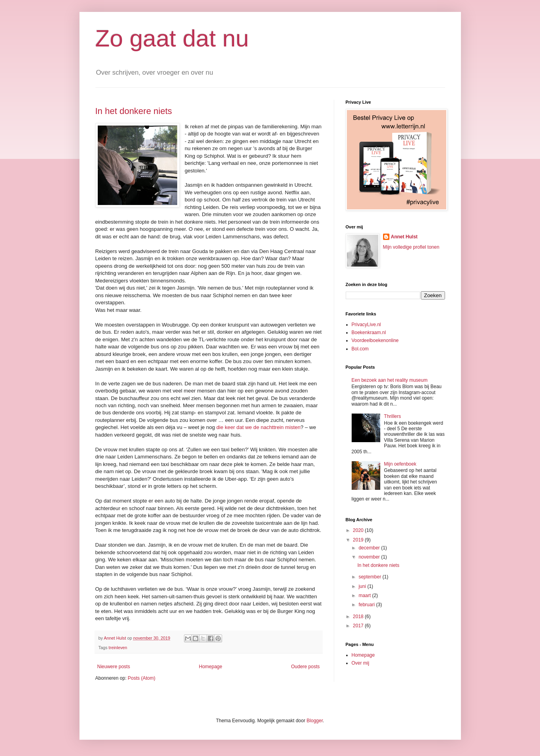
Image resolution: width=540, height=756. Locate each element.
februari (367, 605)
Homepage (210, 667)
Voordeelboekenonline (375, 340)
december (370, 548)
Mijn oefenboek (400, 464)
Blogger (315, 721)
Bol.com (360, 349)
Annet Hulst (404, 237)
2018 (359, 617)
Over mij (361, 663)
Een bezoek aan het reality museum (390, 380)
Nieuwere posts (114, 667)
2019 (359, 540)
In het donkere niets (134, 111)
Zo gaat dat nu (172, 38)
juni (363, 586)
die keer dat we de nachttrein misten (259, 427)
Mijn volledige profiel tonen (411, 247)
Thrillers (392, 416)
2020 (359, 530)
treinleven (118, 648)
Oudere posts (305, 667)
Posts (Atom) (142, 678)
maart (365, 596)
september (370, 577)
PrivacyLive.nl (366, 325)
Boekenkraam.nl (369, 333)
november (370, 557)
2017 (359, 626)
